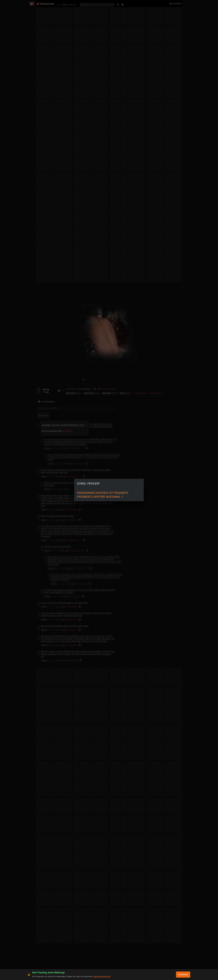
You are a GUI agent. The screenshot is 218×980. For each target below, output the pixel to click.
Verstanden (183, 975)
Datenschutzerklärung (102, 976)
